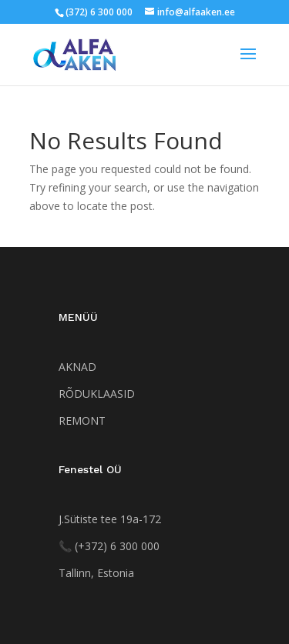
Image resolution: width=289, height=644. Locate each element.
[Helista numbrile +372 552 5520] (109, 546)
